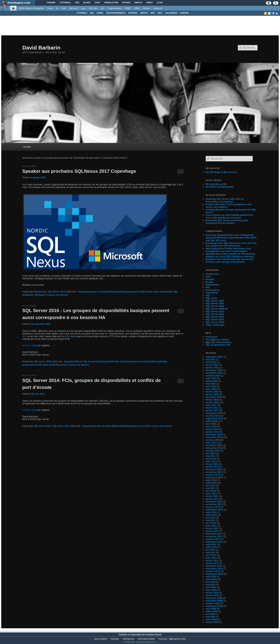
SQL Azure (211, 298)
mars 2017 (211, 405)
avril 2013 (211, 491)
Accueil (27, 147)
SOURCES (133, 13)
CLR (208, 277)
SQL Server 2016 (56, 292)
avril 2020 (211, 386)
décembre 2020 (214, 370)
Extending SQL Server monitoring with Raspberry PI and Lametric (227, 222)
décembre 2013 (214, 469)
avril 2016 (211, 424)
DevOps (210, 279)
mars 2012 (211, 526)
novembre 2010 (214, 569)
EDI (103, 8)
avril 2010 (211, 587)
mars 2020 (211, 389)
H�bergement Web (177, 639)
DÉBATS (144, 13)
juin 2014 (211, 453)
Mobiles (147, 8)
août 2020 (211, 378)
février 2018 (212, 400)
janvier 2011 (212, 563)
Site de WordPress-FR (218, 345)
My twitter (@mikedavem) (219, 187)
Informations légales (146, 639)
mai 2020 (210, 384)
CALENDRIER (171, 13)
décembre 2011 (214, 534)
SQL (208, 295)
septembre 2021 (214, 357)
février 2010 (212, 593)
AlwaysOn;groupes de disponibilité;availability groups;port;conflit (111, 292)
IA (57, 8)
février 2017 (212, 408)
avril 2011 (211, 555)
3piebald (210, 254)
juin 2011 (211, 550)
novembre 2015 (214, 437)
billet (68, 336)
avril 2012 (211, 523)
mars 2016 (211, 427)
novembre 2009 (214, 601)
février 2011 (212, 560)
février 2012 (212, 528)
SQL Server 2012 (43, 426)
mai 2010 (210, 585)
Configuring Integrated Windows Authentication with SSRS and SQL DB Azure (231, 238)
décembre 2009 (214, 598)
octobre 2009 (213, 603)
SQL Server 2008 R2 (217, 309)
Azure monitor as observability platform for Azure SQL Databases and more (229, 216)
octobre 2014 (213, 451)
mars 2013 (211, 493)
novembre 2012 (214, 504)
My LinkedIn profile (216, 184)
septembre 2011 (214, 542)
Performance (213, 290)
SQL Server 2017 (215, 319)
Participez (115, 639)
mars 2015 (211, 443)
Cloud (50, 8)
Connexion (212, 337)
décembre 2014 (214, 445)
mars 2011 (211, 558)
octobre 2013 (213, 475)
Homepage (211, 243)
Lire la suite (30, 345)
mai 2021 (210, 360)
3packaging (212, 248)
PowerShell (212, 293)
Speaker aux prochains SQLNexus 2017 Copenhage (79, 171)
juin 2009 (211, 614)
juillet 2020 (211, 381)
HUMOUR (184, 13)
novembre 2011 (214, 536)
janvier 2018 (212, 402)
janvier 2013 (212, 499)
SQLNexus (40, 295)
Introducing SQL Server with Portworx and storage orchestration (230, 260)
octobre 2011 (213, 539)
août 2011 (211, 544)
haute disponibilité (163, 292)
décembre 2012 (214, 502)
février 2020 (212, 392)
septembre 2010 (214, 574)
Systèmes (158, 8)
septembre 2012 (214, 510)
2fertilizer (211, 259)
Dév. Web (93, 8)
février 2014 (212, 464)
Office (137, 8)
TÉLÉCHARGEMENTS (116, 13)
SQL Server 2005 (215, 303)
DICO (160, 13)
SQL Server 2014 (61, 426)
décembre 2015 (214, 435)
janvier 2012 (212, 531)
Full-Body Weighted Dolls (220, 235)
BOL (25, 336)
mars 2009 (211, 619)
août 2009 (211, 609)
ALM (64, 8)
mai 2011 (210, 552)
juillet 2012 (211, 515)
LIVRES (100, 13)
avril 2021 (211, 362)
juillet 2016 (211, 421)
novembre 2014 (214, 448)
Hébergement (128, 639)
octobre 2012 (213, 507)
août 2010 (211, 577)
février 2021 (212, 365)
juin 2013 (211, 485)
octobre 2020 (213, 376)
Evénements (40, 292)
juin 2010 (211, 582)
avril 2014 (211, 459)
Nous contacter (101, 639)
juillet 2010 (211, 579)
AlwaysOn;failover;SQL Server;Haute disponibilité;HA (91, 362)
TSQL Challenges (215, 325)
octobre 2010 (213, 571)
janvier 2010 (212, 595)
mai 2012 (210, 520)
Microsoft (73, 8)
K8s (208, 287)
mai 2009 (210, 617)
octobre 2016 (213, 416)
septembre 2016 (214, 418)
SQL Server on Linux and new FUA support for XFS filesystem (231, 244)
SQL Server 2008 (215, 306)
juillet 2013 (211, 483)
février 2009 (212, 622)
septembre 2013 (214, 477)
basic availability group (55, 365)
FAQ (92, 13)
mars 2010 (211, 590)
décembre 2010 (214, 566)
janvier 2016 (212, 432)
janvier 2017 (212, 410)
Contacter (123, 635)
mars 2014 (211, 461)
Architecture (212, 274)
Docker (209, 282)
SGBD (128, 8)
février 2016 (212, 429)
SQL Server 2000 (215, 301)
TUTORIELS (82, 13)
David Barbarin (41, 48)
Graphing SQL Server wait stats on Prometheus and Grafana (225, 200)
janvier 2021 (212, 368)
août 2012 (211, 512)
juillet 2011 (211, 547)
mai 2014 (210, 456)
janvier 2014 (212, 467)
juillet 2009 (211, 611)
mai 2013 (210, 488)
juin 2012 (211, 518)
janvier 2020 (212, 394)
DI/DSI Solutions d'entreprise (31, 8)
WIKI (153, 13)
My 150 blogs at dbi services (221, 172)
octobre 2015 (213, 440)
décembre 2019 (214, 397)
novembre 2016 (214, 413)
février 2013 (212, 496)
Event (149, 292)
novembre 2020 (214, 373)
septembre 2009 (214, 606)
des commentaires (218, 342)
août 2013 (211, 480)
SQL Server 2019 (215, 322)
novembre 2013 (214, 472)
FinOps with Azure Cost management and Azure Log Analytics (228, 250)
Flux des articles (217, 340)
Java (83, 8)
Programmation (115, 8)
